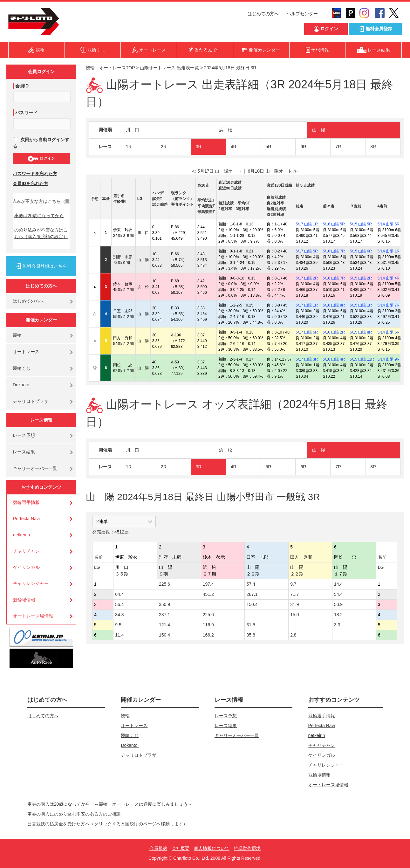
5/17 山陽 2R (307, 278)
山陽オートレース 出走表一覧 (169, 68)
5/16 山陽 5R (334, 224)
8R (373, 147)
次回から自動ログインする (41, 143)
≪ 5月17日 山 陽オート (217, 171)
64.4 (119, 594)
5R (269, 147)
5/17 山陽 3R (307, 359)
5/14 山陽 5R (389, 224)
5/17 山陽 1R (307, 224)
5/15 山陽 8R (361, 332)
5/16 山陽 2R (334, 332)
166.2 (208, 635)
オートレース (26, 352)
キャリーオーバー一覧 (35, 468)
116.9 (208, 625)
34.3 (119, 615)
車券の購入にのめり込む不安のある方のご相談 (74, 814)
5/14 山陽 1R (389, 251)
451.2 (208, 594)
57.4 (251, 584)
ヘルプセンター (302, 14)
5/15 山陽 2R (361, 278)
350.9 (164, 604)
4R (234, 147)
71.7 (294, 594)
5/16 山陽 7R (334, 251)
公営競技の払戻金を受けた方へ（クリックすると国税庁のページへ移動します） (107, 824)
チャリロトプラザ (31, 401)
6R (303, 147)
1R (129, 147)
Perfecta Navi (26, 519)
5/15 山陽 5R (361, 224)
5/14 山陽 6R (389, 332)
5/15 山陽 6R (361, 251)
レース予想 (24, 435)
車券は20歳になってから (39, 216)
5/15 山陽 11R (362, 359)
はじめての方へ (263, 14)
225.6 (164, 584)
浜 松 (226, 130)
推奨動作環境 (247, 848)
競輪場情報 (24, 600)
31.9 (294, 604)
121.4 (164, 625)
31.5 (251, 625)
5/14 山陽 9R (389, 359)
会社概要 (181, 848)
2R (164, 147)
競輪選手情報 (26, 502)
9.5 (118, 625)
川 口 (133, 130)
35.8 (251, 635)
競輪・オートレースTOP (110, 68)
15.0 (294, 615)
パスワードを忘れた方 (35, 174)
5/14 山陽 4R (389, 278)
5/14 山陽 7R (389, 305)
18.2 (338, 615)
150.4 (252, 604)
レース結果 (24, 452)
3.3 (337, 625)
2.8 (293, 635)
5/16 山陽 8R (334, 305)
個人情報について (212, 848)
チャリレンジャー (31, 583)
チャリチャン (26, 551)
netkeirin (21, 535)
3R (199, 147)
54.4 (338, 594)
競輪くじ (22, 368)
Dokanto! (22, 385)
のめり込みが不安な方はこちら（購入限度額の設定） (41, 233)
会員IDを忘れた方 (31, 183)
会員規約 (158, 848)
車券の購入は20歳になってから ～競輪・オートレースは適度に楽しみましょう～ (112, 804)
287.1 (252, 594)
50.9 (338, 604)
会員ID (22, 86)
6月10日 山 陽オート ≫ (273, 171)
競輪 (17, 335)
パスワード (26, 113)
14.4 (338, 584)
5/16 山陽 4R (334, 359)
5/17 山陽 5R (307, 251)
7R (338, 147)
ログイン (41, 159)
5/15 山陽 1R (361, 305)
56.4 (119, 604)
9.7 (293, 584)
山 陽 (319, 130)
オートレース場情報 (33, 616)
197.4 (208, 584)
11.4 (119, 635)
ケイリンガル (26, 567)
